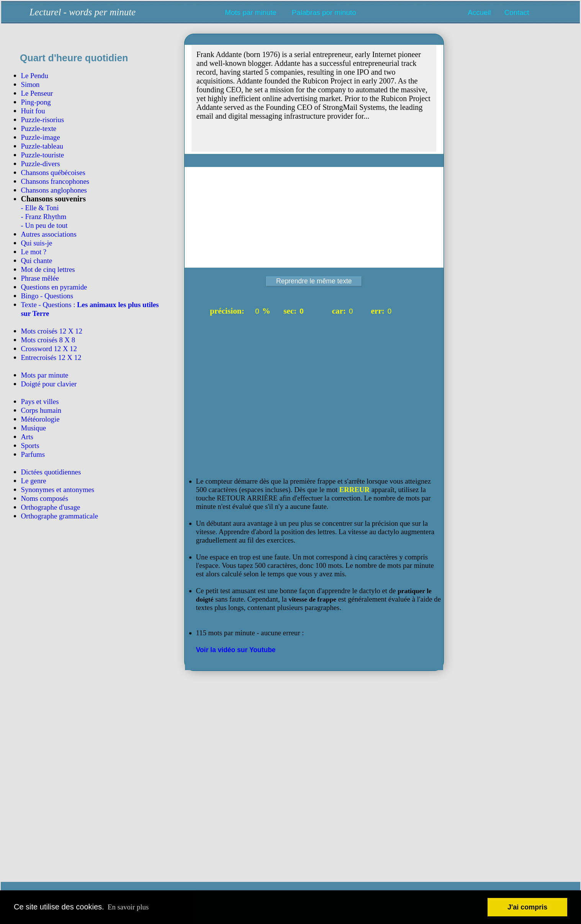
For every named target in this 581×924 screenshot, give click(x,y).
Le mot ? (34, 252)
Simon (30, 84)
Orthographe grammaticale (60, 516)
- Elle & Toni (40, 208)
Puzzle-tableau (42, 146)
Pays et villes (40, 401)
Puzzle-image (41, 137)
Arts (27, 437)
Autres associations (49, 234)
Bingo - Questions (47, 296)
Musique (34, 428)
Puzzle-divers (41, 164)
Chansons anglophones (54, 190)
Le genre (34, 481)
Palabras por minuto (324, 12)
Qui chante (37, 261)
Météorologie (40, 419)
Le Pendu (35, 76)
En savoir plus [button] (128, 907)
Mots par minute (250, 12)
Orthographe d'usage (51, 507)
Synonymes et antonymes (58, 490)
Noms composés (45, 498)
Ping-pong (36, 102)
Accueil (479, 12)
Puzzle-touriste (43, 155)
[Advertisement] (92, 699)
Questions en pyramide (54, 287)
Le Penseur (37, 93)
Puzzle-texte (39, 128)
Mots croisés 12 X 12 (52, 331)
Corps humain (41, 410)
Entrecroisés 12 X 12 (51, 357)
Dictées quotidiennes (51, 472)
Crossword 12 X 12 (49, 349)
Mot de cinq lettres (48, 269)
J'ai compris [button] (527, 907)
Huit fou (33, 111)
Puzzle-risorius (43, 120)
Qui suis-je (37, 243)
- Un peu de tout (44, 225)
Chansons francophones (55, 181)
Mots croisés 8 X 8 (48, 340)
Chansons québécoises (53, 173)
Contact (517, 12)
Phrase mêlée (40, 278)
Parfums (33, 454)
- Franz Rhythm (44, 217)
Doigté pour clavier (49, 384)
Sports (30, 446)
